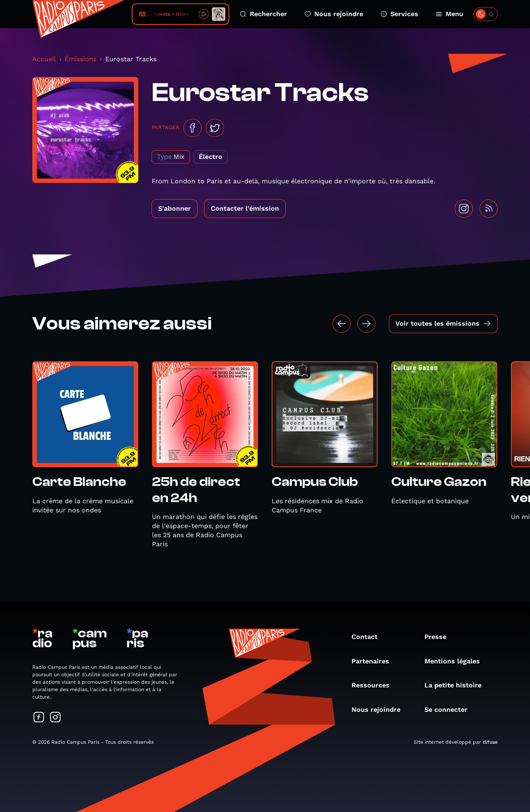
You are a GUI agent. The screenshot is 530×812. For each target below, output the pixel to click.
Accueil (44, 59)
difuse (490, 742)
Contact (369, 637)
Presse (440, 637)
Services (399, 14)
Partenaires (375, 661)
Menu (449, 14)
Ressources (375, 685)
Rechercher (263, 14)
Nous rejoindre (334, 14)
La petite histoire (457, 685)
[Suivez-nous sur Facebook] (39, 718)
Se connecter (450, 710)
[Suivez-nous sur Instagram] (55, 718)
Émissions (81, 59)
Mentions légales (456, 661)
